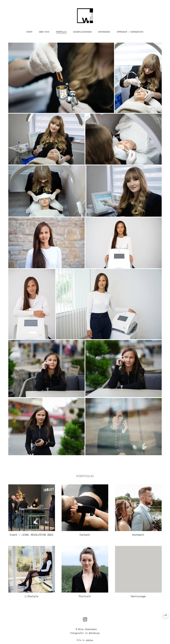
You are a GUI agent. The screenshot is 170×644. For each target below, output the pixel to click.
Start (29, 32)
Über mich (44, 32)
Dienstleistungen (83, 32)
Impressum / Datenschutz (130, 32)
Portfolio (61, 32)
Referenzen (104, 32)
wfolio (90, 643)
